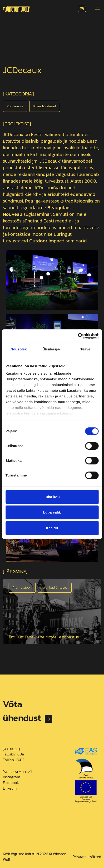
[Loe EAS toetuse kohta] (86, 774)
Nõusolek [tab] (19, 349)
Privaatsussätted (87, 857)
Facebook (11, 783)
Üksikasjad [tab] (52, 349)
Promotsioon (22, 587)
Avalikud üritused (55, 587)
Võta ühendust (21, 711)
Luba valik (52, 512)
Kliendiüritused (45, 106)
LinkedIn (10, 788)
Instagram (12, 777)
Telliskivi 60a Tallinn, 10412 (14, 757)
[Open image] (52, 612)
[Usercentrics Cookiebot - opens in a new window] (78, 336)
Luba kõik (52, 497)
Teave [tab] (85, 349)
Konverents (15, 106)
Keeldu (52, 528)
